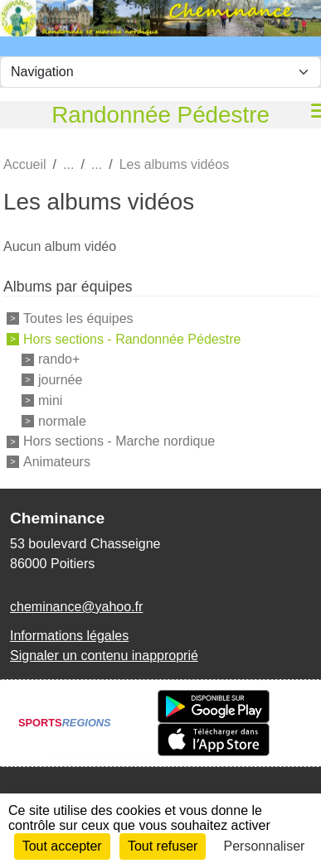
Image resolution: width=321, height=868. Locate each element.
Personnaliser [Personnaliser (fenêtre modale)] (265, 846)
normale (62, 420)
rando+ (59, 359)
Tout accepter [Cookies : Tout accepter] (62, 846)
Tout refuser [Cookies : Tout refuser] (163, 846)
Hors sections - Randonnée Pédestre (132, 338)
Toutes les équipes (78, 318)
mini (50, 400)
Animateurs (57, 462)
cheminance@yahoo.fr (76, 607)
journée (60, 380)
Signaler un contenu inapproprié (104, 656)
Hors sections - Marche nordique (119, 441)
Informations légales (69, 636)
